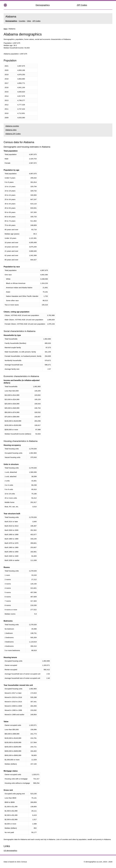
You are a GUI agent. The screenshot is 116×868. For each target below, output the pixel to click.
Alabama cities (11, 130)
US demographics (10, 850)
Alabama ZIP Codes (13, 134)
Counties (22, 21)
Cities (29, 21)
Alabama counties (12, 126)
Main (5, 29)
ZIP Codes (82, 5)
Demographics (43, 5)
